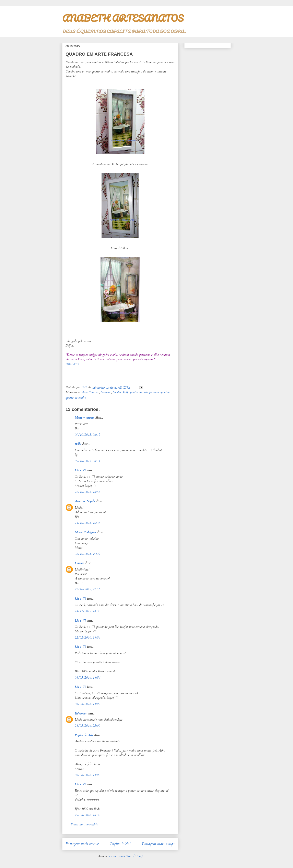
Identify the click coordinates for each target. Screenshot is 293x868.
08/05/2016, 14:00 (87, 704)
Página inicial (120, 844)
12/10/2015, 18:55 (87, 492)
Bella (78, 444)
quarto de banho (76, 398)
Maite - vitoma (84, 418)
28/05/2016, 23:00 (87, 726)
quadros (165, 392)
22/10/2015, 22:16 (87, 589)
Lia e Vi (80, 470)
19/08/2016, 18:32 (87, 815)
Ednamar (81, 713)
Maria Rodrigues (85, 532)
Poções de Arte (84, 735)
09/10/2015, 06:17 (87, 435)
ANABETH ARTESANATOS (123, 18)
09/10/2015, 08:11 (87, 461)
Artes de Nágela (85, 501)
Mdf (125, 392)
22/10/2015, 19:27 (87, 554)
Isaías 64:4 (72, 364)
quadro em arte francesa (144, 392)
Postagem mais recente (82, 844)
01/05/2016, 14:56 (87, 678)
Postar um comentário (84, 824)
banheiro (106, 392)
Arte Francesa (90, 392)
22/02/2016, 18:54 (87, 638)
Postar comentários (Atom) (126, 856)
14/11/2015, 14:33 (87, 611)
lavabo (117, 392)
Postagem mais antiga (158, 844)
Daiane (79, 563)
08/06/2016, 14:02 (87, 775)
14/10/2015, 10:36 (87, 523)
